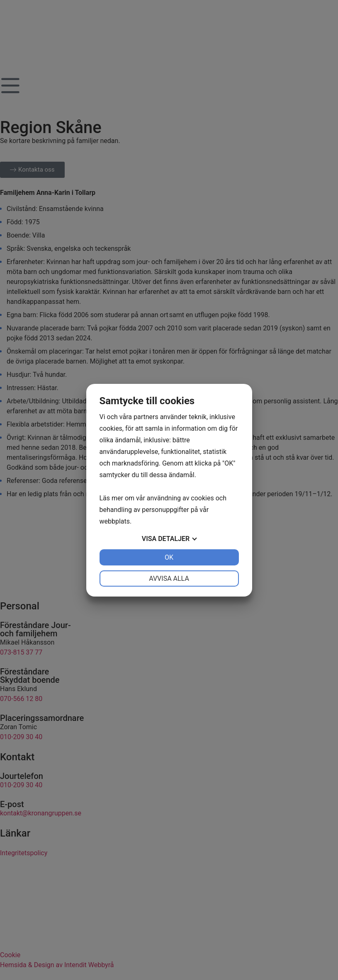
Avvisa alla (169, 579)
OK (169, 557)
